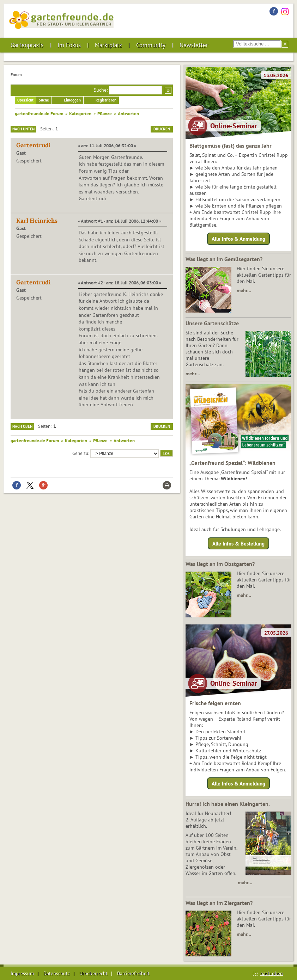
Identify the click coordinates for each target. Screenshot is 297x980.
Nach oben (22, 426)
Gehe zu (80, 453)
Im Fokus (69, 45)
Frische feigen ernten (215, 703)
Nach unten (23, 129)
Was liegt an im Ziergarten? (219, 903)
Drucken (162, 129)
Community (151, 45)
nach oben (272, 973)
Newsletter (194, 45)
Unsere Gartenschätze (212, 323)
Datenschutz (57, 973)
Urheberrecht (93, 973)
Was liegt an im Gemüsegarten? (224, 259)
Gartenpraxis (27, 45)
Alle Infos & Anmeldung (238, 239)
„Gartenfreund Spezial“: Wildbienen (232, 463)
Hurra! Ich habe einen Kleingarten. (228, 804)
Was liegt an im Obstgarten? (220, 564)
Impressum (22, 973)
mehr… (244, 290)
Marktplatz (108, 45)
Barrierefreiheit (133, 973)
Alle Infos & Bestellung (238, 543)
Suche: (101, 90)
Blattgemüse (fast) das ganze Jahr (231, 146)
